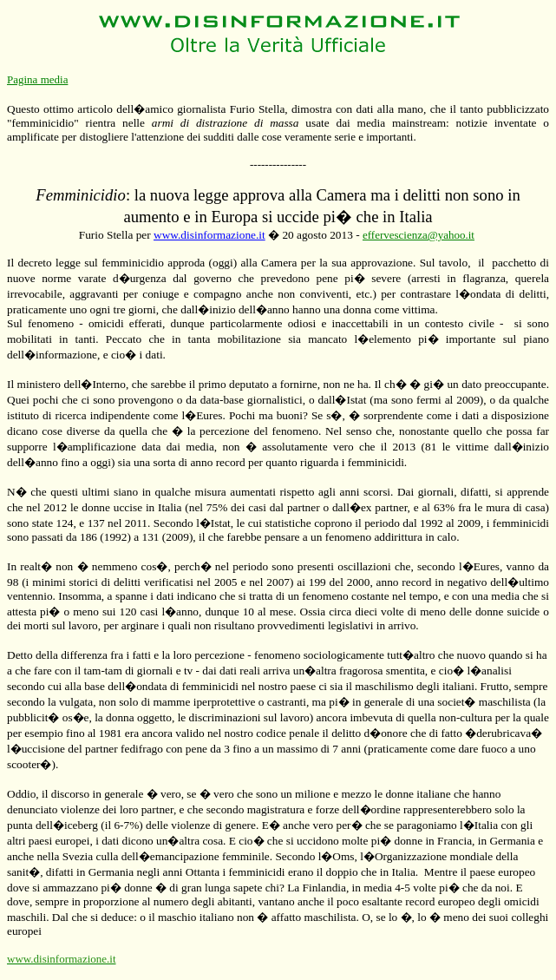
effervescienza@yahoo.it (419, 235)
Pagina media (37, 79)
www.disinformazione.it (209, 235)
